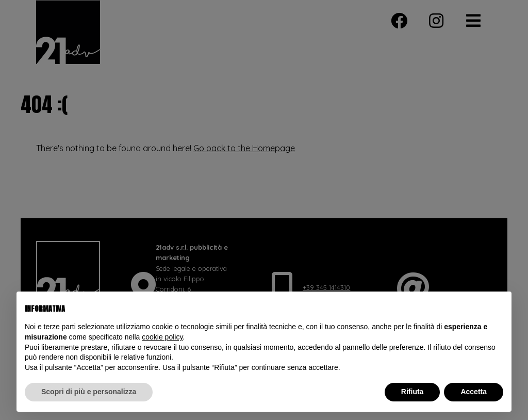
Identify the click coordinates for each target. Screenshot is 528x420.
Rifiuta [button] (412, 392)
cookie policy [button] (162, 337)
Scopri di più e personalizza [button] (89, 392)
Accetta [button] (474, 392)
